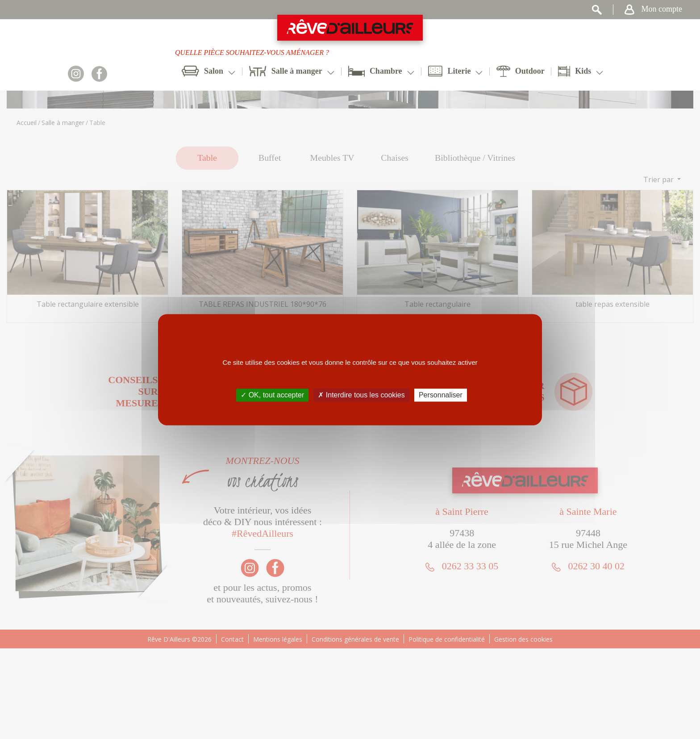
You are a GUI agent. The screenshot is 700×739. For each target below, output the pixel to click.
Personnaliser (441, 395)
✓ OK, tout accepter (272, 395)
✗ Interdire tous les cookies (361, 395)
